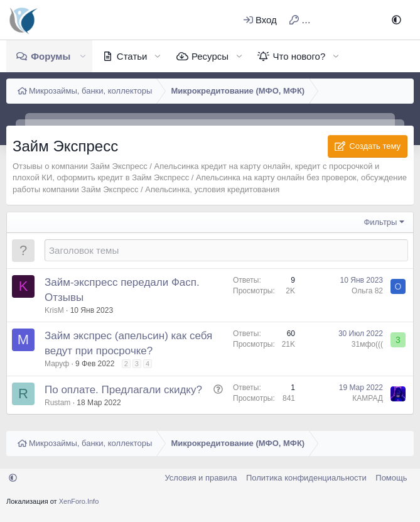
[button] (396, 20)
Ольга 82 (367, 291)
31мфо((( (367, 344)
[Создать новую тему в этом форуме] (226, 250)
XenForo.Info (79, 501)
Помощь (391, 478)
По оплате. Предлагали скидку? (123, 390)
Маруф (57, 364)
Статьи (132, 56)
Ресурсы (210, 56)
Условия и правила (201, 478)
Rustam (57, 403)
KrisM (54, 310)
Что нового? (299, 56)
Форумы (51, 56)
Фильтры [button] (380, 222)
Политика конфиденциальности (306, 478)
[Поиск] (366, 20)
